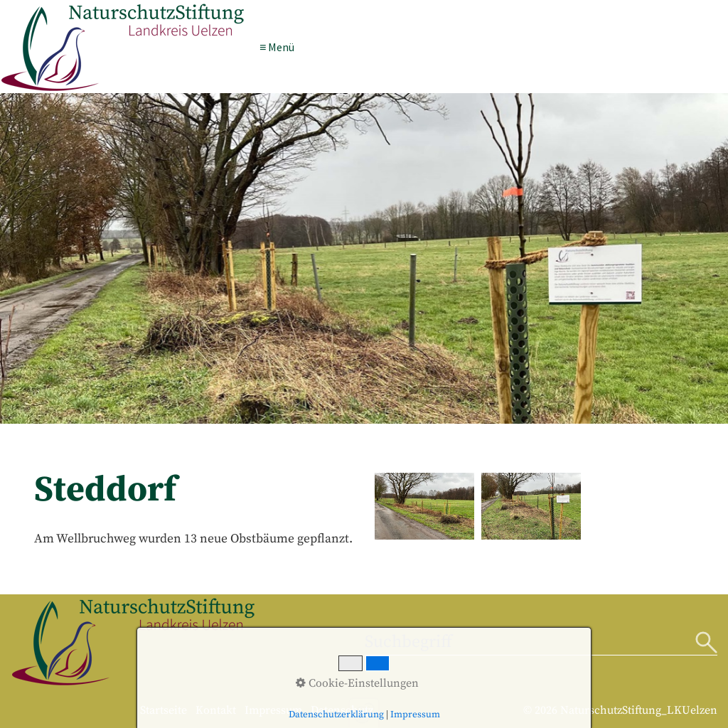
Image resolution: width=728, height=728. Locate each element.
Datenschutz (342, 710)
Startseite (164, 710)
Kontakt (216, 710)
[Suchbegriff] (541, 643)
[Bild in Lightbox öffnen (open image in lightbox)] (424, 506)
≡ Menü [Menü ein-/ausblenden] (277, 46)
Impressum (273, 710)
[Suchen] (706, 643)
